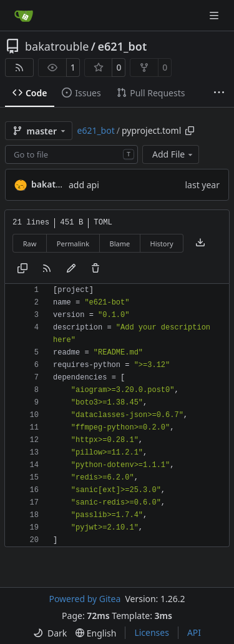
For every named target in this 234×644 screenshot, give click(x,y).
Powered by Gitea (85, 599)
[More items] (219, 93)
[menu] (50, 633)
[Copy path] (190, 131)
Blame (119, 244)
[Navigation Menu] (215, 15)
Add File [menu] (173, 154)
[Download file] (200, 243)
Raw (30, 244)
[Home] (24, 16)
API (194, 632)
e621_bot (123, 46)
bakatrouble (57, 46)
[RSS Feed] (19, 68)
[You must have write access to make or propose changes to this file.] (95, 269)
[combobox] (71, 154)
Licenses (152, 632)
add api (84, 185)
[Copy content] (22, 269)
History (162, 244)
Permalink (73, 244)
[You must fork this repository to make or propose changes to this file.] (71, 269)
